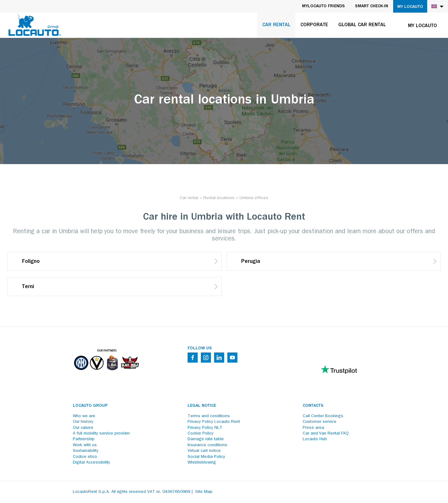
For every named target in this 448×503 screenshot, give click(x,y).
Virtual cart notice (204, 451)
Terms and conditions (209, 416)
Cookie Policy (201, 434)
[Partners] (106, 375)
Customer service (320, 422)
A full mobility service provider (101, 434)
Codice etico (85, 457)
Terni (28, 287)
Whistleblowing (202, 463)
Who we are (84, 416)
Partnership (84, 439)
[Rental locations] (219, 198)
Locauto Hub (315, 439)
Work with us (85, 445)
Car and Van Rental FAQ (326, 434)
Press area (313, 428)
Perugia (251, 262)
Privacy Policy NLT (205, 428)
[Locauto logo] (35, 25)
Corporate (314, 25)
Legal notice (202, 406)
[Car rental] (189, 198)
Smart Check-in (372, 6)
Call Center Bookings (323, 416)
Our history (83, 422)
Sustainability (86, 451)
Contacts (313, 406)
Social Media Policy (206, 457)
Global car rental (362, 25)
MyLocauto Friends (323, 6)
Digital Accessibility (91, 463)
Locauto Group (90, 406)
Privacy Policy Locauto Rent (214, 422)
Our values (83, 428)
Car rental (276, 25)
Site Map (204, 492)
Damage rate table (206, 439)
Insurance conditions (207, 445)
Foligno (31, 262)
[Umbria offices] (254, 198)
